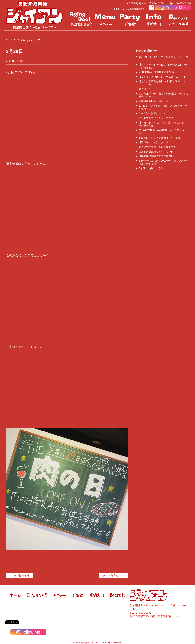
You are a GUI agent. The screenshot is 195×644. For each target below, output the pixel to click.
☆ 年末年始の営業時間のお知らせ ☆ (159, 72)
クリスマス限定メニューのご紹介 (157, 118)
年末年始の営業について (152, 113)
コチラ (143, 9)
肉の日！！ (145, 89)
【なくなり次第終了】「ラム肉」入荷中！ (162, 77)
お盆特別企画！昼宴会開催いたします (160, 138)
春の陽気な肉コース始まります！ (157, 147)
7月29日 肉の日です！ (152, 168)
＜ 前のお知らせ (20, 575)
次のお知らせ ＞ (113, 575)
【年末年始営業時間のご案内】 (156, 156)
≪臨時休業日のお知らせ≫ (153, 101)
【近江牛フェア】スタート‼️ (154, 142)
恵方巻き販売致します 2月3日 (156, 152)
